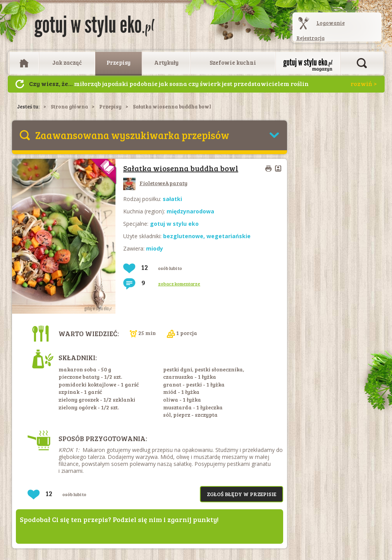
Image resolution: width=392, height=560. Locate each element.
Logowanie (331, 23)
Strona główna (69, 107)
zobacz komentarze (179, 283)
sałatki (172, 199)
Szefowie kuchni (233, 62)
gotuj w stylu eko (174, 224)
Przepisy (119, 62)
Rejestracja (310, 38)
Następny (20, 84)
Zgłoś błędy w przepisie (242, 494)
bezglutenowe (183, 236)
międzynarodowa (190, 211)
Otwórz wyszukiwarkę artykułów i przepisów (362, 63)
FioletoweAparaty (155, 183)
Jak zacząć (67, 62)
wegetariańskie (229, 236)
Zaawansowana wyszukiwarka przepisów (132, 135)
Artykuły (166, 62)
